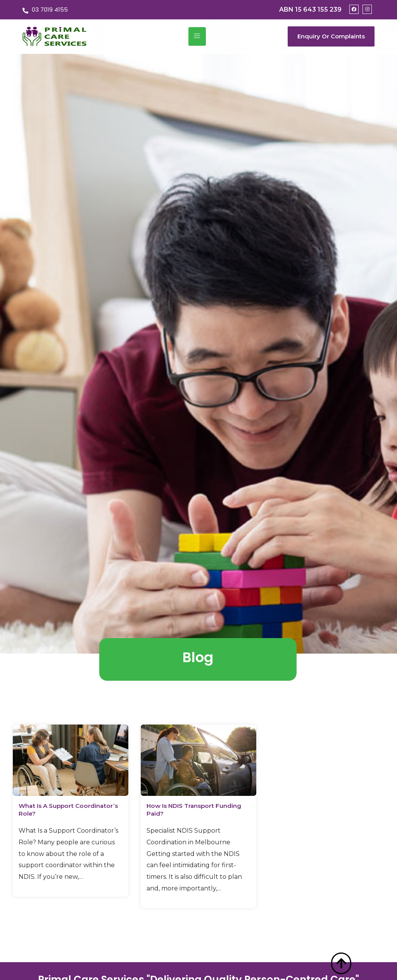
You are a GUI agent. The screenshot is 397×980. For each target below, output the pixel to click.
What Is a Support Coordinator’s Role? (53, 809)
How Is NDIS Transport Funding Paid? (186, 809)
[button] (331, 37)
